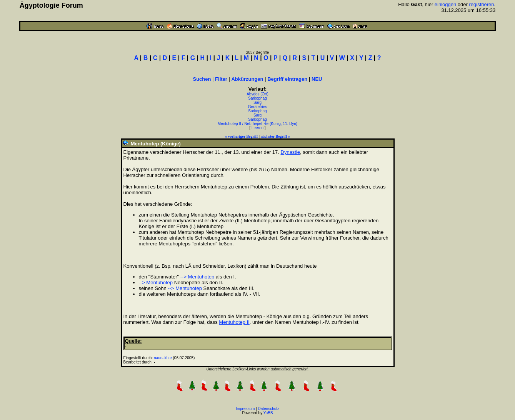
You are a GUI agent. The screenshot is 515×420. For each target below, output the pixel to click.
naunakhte (163, 358)
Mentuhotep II (234, 322)
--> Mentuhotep (197, 277)
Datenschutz (269, 409)
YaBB (268, 413)
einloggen (445, 4)
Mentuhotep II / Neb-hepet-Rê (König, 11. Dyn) (257, 124)
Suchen (202, 79)
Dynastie (291, 152)
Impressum (245, 409)
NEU (317, 79)
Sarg (257, 102)
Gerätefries (257, 107)
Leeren (257, 128)
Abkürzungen (247, 79)
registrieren (481, 4)
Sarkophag (257, 98)
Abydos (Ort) (257, 94)
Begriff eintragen (287, 79)
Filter (221, 79)
